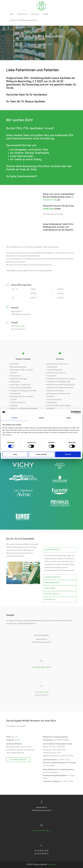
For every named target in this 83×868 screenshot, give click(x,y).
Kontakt (46, 14)
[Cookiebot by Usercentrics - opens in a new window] (72, 412)
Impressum (52, 865)
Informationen (22, 14)
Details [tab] (41, 418)
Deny (15, 454)
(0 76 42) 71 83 (19, 326)
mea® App (48, 209)
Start (11, 14)
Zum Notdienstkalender (18, 760)
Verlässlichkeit (50, 588)
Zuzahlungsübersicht (52, 550)
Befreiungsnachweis (52, 583)
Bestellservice (50, 599)
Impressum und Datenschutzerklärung (23, 20)
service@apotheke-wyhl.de (42, 667)
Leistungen (35, 14)
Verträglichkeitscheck (52, 577)
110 (16, 737)
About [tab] (69, 418)
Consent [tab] (14, 418)
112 (19, 740)
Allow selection (41, 454)
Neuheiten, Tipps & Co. (53, 594)
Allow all (68, 454)
